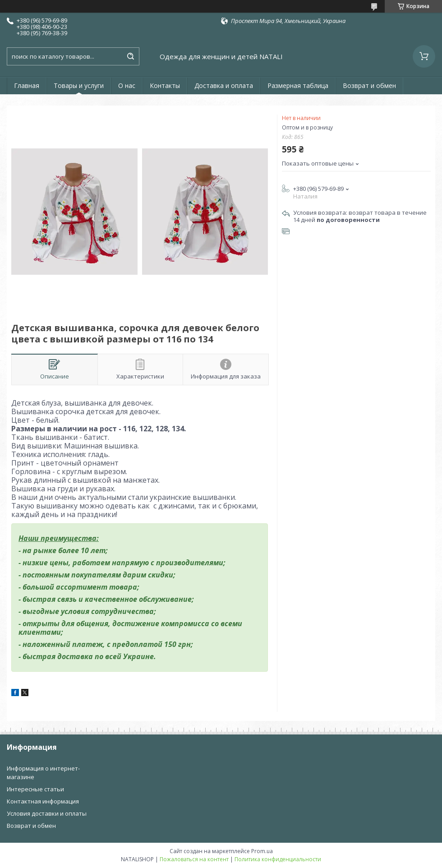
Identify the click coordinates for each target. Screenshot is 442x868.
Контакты (165, 85)
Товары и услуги (79, 85)
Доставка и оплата (224, 85)
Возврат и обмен (369, 85)
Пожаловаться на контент (194, 859)
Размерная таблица (298, 85)
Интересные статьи (35, 789)
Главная (27, 85)
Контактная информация (43, 801)
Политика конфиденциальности (278, 859)
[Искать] (130, 56)
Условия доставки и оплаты (47, 813)
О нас (127, 85)
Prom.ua (262, 851)
